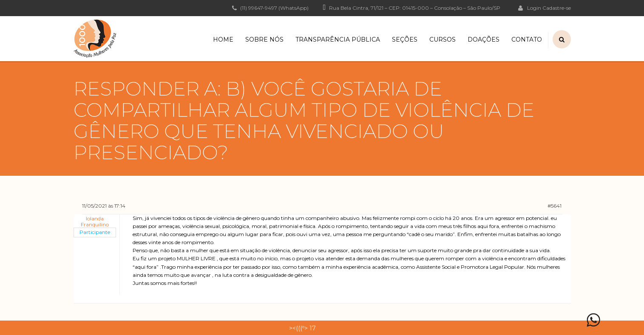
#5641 (555, 206)
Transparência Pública (338, 39)
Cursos (443, 39)
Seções (405, 39)
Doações (484, 39)
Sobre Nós (264, 39)
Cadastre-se (557, 8)
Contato (527, 39)
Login (530, 8)
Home (223, 39)
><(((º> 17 (302, 328)
